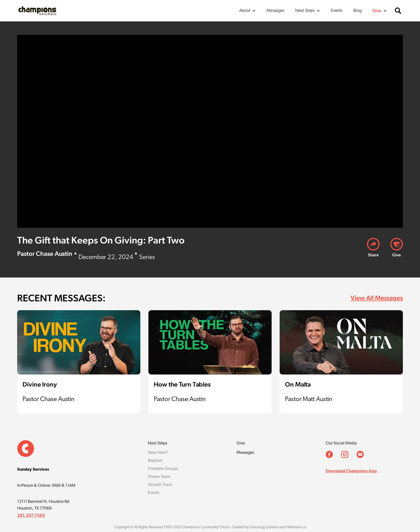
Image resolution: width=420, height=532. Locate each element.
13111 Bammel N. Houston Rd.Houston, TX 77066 (44, 505)
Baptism (155, 461)
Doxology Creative (264, 527)
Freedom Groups (163, 469)
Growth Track (160, 485)
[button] (247, 11)
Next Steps (157, 443)
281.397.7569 (31, 515)
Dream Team (159, 477)
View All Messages (377, 298)
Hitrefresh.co (296, 527)
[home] (37, 11)
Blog (358, 11)
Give (241, 443)
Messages (275, 11)
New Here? (158, 453)
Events (337, 11)
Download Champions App (351, 471)
